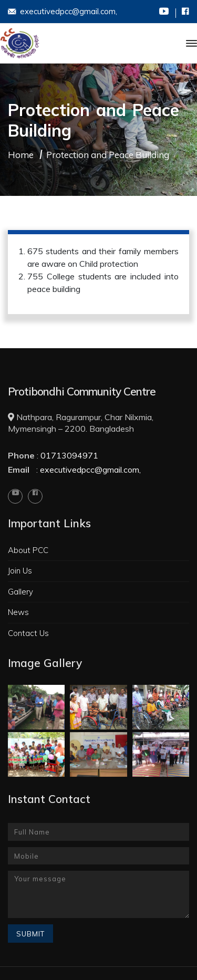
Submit (30, 934)
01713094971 (69, 455)
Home (21, 155)
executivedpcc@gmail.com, (63, 12)
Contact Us (28, 633)
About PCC (28, 550)
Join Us (20, 571)
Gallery (20, 592)
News (18, 612)
